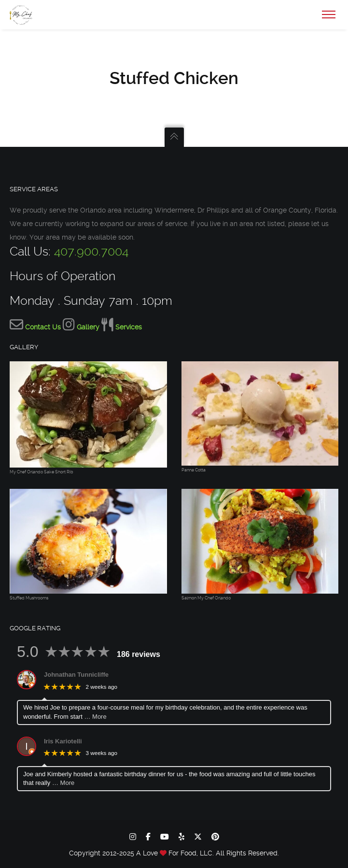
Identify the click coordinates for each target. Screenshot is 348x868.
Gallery (88, 327)
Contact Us (43, 327)
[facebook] (148, 837)
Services (129, 327)
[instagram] (133, 837)
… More (95, 717)
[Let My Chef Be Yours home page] (164, 853)
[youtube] (165, 837)
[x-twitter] (198, 837)
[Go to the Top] (174, 137)
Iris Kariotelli (63, 741)
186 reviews (139, 654)
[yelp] (181, 837)
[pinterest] (215, 837)
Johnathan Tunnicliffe (76, 675)
